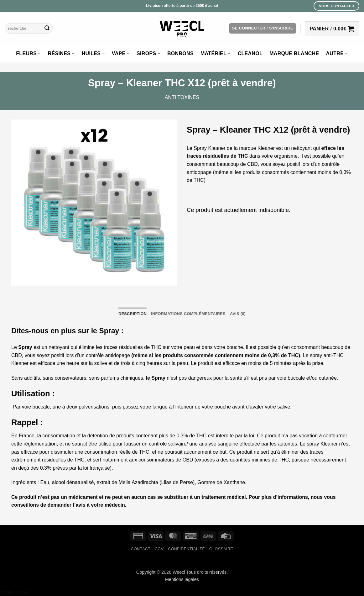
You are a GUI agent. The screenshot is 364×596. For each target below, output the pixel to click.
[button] (263, 28)
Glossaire (221, 549)
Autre (337, 53)
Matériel (216, 53)
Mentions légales (182, 579)
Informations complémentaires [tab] (188, 314)
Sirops (148, 53)
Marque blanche (294, 53)
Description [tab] (133, 314)
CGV (159, 549)
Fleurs (28, 53)
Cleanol (250, 53)
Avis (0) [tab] (238, 314)
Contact (141, 549)
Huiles (93, 53)
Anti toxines (182, 97)
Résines (61, 53)
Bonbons (180, 53)
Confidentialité (186, 549)
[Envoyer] (47, 29)
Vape (121, 53)
